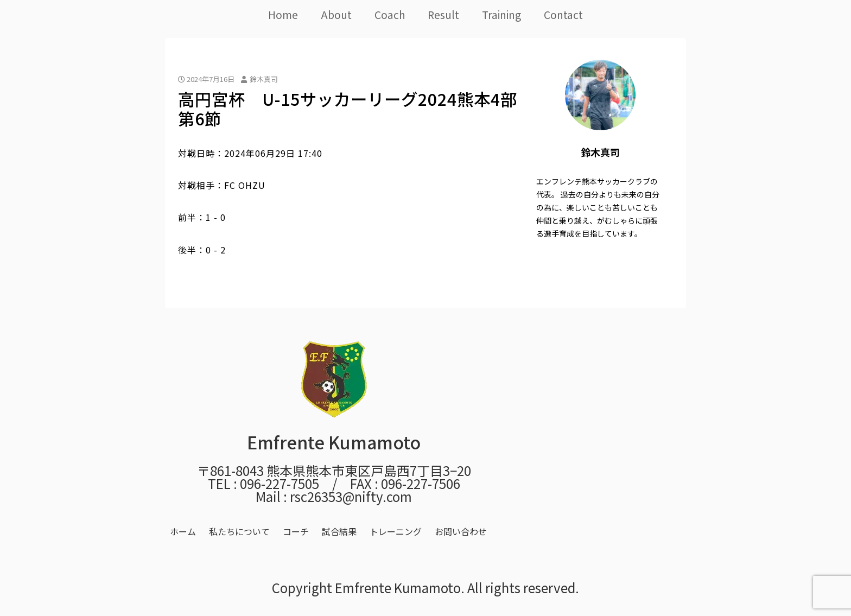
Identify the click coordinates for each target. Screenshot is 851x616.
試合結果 (339, 531)
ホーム (183, 531)
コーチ (296, 531)
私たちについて (239, 531)
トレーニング (396, 531)
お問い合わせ (461, 531)
